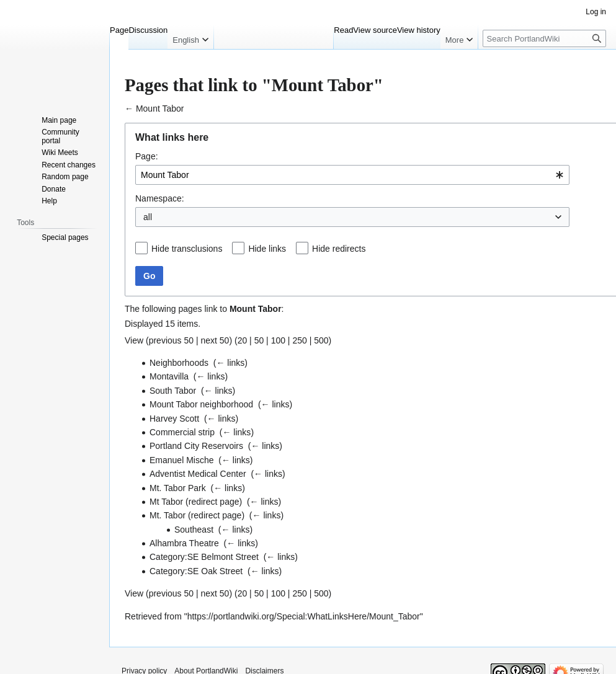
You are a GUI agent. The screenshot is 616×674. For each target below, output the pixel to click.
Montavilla (169, 376)
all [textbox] (148, 217)
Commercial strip (182, 432)
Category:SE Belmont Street (204, 557)
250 (299, 340)
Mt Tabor (166, 502)
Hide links (267, 249)
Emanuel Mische (182, 460)
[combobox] (352, 175)
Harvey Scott (174, 419)
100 (278, 340)
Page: (147, 156)
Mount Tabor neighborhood (201, 404)
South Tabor (173, 391)
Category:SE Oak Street (196, 571)
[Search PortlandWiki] (544, 38)
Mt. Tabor (167, 515)
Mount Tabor (160, 109)
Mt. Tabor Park (178, 488)
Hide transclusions (187, 249)
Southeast (194, 530)
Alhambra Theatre (184, 543)
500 (321, 340)
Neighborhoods (179, 363)
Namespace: (160, 198)
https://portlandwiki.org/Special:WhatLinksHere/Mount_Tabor (304, 616)
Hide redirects (339, 249)
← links (230, 363)
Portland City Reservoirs (196, 446)
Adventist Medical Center (198, 474)
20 (243, 340)
